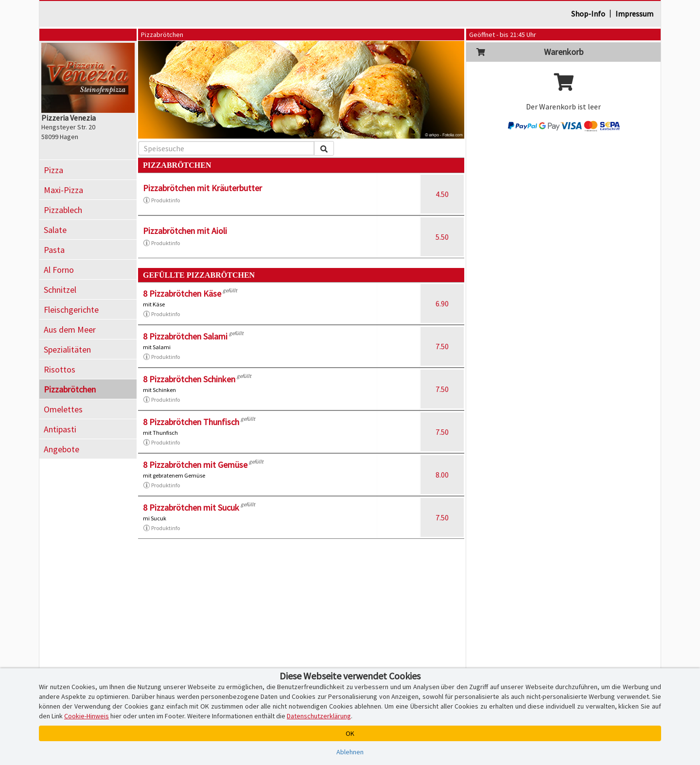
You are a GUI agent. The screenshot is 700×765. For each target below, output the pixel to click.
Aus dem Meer (70, 329)
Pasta (54, 250)
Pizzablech (63, 210)
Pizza (53, 170)
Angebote (61, 449)
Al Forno (59, 270)
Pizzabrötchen (70, 389)
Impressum (634, 14)
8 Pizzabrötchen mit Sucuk (191, 507)
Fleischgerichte (71, 310)
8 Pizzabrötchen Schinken (189, 379)
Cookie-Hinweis (87, 716)
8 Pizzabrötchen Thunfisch (191, 422)
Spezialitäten (67, 349)
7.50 (442, 346)
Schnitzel (60, 290)
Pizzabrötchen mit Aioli (185, 231)
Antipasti (60, 429)
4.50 (442, 194)
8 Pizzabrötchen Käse (182, 294)
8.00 (442, 475)
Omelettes (63, 409)
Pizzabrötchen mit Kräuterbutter (202, 188)
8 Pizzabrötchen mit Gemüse (195, 465)
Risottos (60, 369)
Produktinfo (161, 200)
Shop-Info (588, 14)
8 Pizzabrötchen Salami (185, 336)
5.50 (442, 237)
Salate (55, 230)
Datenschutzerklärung (319, 716)
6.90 (442, 303)
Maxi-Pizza (63, 190)
